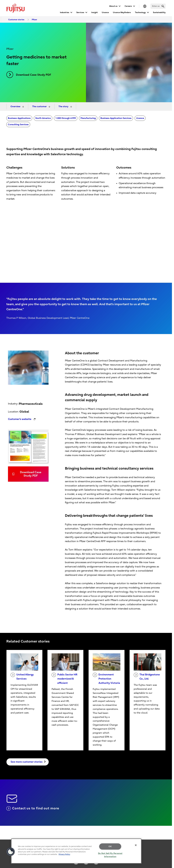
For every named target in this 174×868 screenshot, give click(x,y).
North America (43, 118)
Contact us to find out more (33, 808)
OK (110, 846)
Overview (16, 106)
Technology (140, 12)
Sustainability (159, 12)
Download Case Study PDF (29, 75)
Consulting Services (18, 125)
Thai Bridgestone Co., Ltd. (147, 676)
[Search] (158, 6)
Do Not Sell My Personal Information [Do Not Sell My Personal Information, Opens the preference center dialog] (110, 855)
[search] (163, 6)
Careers (128, 6)
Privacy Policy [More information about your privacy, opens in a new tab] (64, 854)
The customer (40, 106)
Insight (94, 12)
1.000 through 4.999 (66, 118)
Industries (65, 12)
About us (113, 6)
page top (168, 843)
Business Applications (19, 118)
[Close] (136, 845)
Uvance (105, 12)
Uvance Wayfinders (122, 12)
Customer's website (20, 419)
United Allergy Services (22, 676)
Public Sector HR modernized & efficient (64, 679)
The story (64, 106)
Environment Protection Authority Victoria (106, 679)
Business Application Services (116, 118)
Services (80, 12)
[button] (11, 852)
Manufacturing (88, 118)
